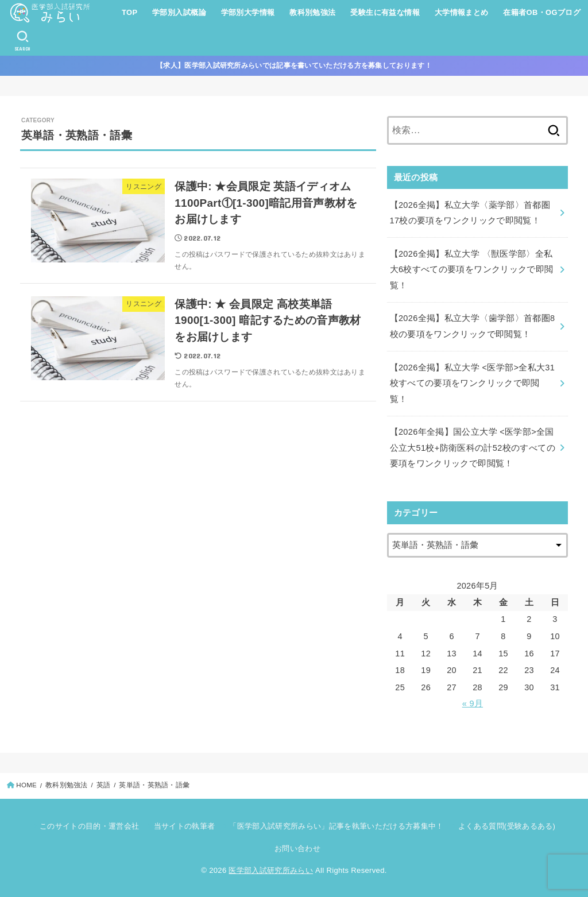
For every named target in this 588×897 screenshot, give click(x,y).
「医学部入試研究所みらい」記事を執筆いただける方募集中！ (336, 826)
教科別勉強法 (312, 12)
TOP (129, 12)
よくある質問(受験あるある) (507, 826)
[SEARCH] (23, 41)
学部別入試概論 (179, 12)
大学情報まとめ (462, 12)
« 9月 (473, 703)
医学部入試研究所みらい (271, 870)
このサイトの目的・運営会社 (89, 826)
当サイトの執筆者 (185, 826)
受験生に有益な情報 (385, 12)
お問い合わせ (297, 848)
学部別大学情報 (248, 12)
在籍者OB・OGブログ (542, 12)
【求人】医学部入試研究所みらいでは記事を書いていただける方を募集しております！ (294, 65)
